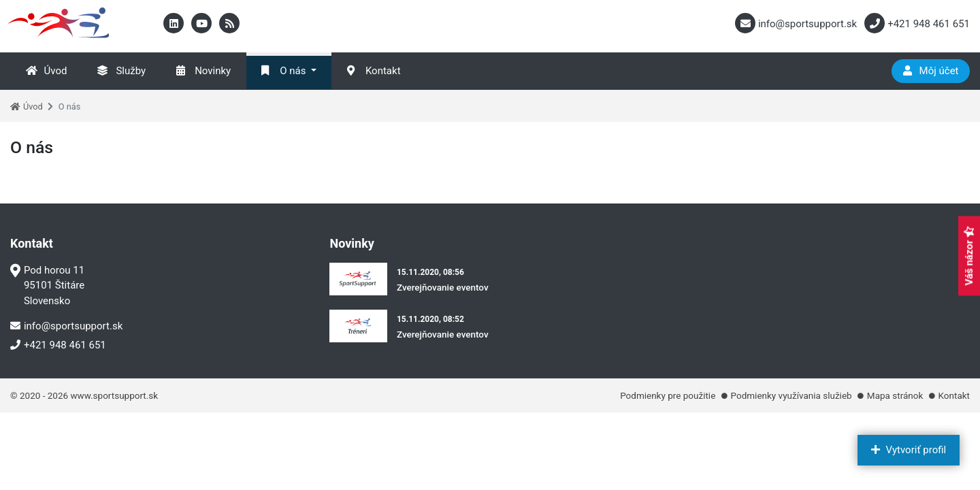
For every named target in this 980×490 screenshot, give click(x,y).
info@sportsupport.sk (66, 326)
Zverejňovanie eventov (443, 287)
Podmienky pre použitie (668, 395)
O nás (283, 71)
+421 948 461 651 (58, 345)
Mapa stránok (895, 395)
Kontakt (374, 71)
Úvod (47, 71)
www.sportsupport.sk (114, 395)
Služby (121, 71)
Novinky (203, 71)
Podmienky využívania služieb (791, 395)
